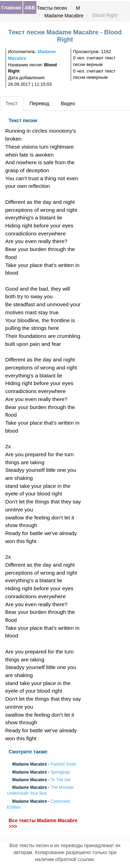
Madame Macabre (64, 16)
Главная (11, 8)
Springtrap (60, 772)
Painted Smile (63, 765)
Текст (12, 103)
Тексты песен (52, 8)
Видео (68, 103)
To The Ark (60, 780)
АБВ (30, 8)
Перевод (39, 103)
